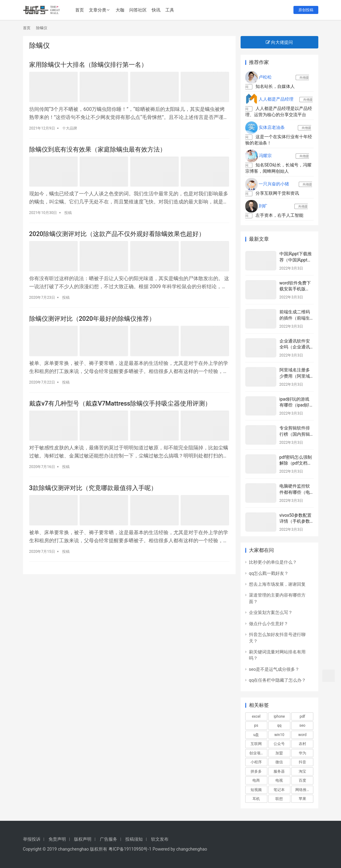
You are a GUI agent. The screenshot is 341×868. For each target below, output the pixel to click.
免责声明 (57, 839)
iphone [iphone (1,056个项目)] (279, 716)
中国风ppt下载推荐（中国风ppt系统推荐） (296, 260)
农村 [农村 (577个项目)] (302, 744)
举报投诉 (32, 839)
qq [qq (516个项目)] (279, 725)
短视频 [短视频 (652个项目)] (256, 790)
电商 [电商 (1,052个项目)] (256, 780)
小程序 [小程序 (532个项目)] (256, 762)
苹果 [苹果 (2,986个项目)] (302, 799)
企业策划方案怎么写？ (271, 612)
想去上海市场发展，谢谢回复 (277, 584)
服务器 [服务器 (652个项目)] (279, 771)
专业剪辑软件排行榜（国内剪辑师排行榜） (295, 434)
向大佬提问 (279, 42)
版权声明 (83, 839)
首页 (80, 10)
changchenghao (192, 849)
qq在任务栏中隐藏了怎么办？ (278, 680)
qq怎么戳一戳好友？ (269, 573)
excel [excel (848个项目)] (256, 716)
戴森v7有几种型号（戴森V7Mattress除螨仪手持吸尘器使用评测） (120, 403)
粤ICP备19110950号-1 (130, 849)
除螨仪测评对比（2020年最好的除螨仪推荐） (92, 319)
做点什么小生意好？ (269, 624)
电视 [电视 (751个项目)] (279, 780)
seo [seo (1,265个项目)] (302, 725)
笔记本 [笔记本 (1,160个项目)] (279, 790)
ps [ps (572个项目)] (256, 725)
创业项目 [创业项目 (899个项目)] (257, 753)
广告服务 (108, 839)
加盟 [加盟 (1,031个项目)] (279, 753)
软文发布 (160, 839)
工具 (170, 10)
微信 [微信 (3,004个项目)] (279, 762)
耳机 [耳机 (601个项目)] (256, 799)
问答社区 (138, 10)
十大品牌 (70, 128)
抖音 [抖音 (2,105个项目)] (302, 762)
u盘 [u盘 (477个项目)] (256, 735)
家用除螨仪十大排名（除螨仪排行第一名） (88, 65)
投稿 (68, 213)
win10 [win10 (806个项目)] (279, 735)
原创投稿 (306, 10)
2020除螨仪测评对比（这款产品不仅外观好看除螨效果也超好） (117, 234)
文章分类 (98, 10)
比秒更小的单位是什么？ (273, 562)
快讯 (156, 10)
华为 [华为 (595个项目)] (302, 753)
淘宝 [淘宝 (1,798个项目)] (302, 771)
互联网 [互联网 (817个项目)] (256, 744)
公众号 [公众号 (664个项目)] (279, 744)
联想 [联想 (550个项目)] (279, 799)
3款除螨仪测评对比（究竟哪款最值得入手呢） (93, 488)
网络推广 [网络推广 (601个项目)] (303, 790)
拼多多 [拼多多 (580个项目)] (256, 771)
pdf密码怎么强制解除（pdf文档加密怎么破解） (296, 463)
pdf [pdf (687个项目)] (302, 716)
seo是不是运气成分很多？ (274, 669)
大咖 (120, 10)
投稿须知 (134, 839)
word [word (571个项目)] (302, 735)
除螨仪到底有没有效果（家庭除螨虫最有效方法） (98, 149)
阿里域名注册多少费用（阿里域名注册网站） (295, 376)
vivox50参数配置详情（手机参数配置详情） (295, 521)
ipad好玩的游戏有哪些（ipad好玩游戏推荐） (295, 405)
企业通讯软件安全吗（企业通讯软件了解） (295, 347)
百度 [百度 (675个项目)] (302, 780)
